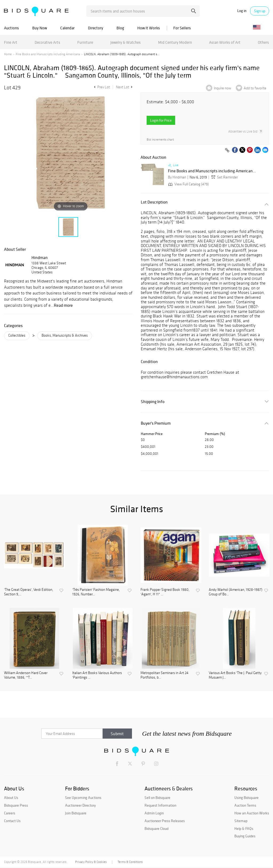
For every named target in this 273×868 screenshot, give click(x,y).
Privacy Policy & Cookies (91, 862)
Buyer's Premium (156, 423)
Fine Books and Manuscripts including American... (212, 171)
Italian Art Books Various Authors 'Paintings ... (97, 675)
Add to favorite (255, 88)
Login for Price (161, 120)
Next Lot (124, 87)
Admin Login (154, 813)
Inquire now (222, 88)
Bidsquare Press (16, 805)
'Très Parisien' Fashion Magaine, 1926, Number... (96, 592)
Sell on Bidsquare (157, 798)
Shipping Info (153, 402)
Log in (242, 11)
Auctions (11, 28)
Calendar (67, 28)
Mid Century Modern (175, 42)
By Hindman (177, 177)
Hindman (40, 257)
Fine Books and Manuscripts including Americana (48, 54)
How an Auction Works (252, 813)
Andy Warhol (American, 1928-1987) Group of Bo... (236, 592)
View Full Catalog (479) (188, 184)
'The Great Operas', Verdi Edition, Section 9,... (29, 592)
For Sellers (182, 28)
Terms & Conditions (130, 862)
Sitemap (241, 821)
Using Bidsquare (246, 798)
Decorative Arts (47, 42)
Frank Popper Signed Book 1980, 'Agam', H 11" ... (165, 592)
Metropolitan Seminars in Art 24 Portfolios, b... (164, 675)
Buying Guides (245, 836)
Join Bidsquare (76, 813)
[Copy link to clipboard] (227, 150)
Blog (120, 28)
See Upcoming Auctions (83, 798)
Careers (10, 813)
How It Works (149, 28)
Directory (96, 28)
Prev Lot (101, 87)
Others (263, 42)
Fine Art (11, 42)
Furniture (85, 42)
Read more (63, 305)
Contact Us (12, 821)
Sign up (260, 11)
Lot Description (154, 202)
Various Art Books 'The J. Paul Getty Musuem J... (235, 675)
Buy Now (40, 28)
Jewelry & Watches (126, 42)
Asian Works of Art (225, 42)
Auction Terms (245, 805)
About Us (11, 798)
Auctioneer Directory (80, 805)
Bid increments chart (160, 140)
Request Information (160, 805)
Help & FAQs (244, 829)
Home (8, 54)
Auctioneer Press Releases (165, 821)
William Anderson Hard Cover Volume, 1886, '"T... (26, 675)
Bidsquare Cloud (156, 829)
